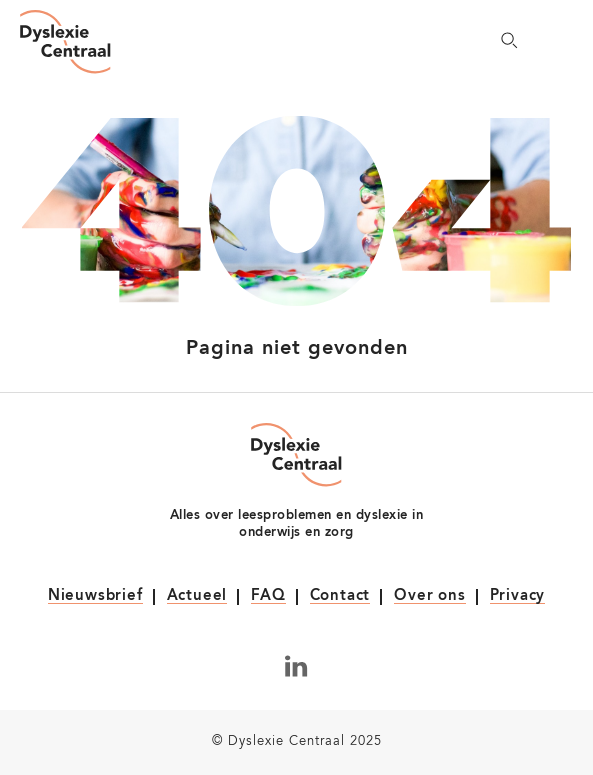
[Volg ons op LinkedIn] (296, 666)
